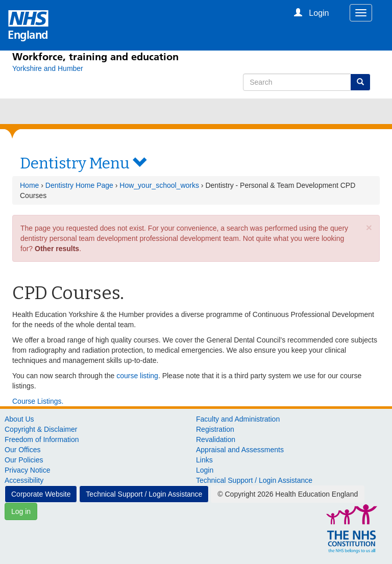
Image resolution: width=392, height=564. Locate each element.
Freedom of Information (42, 439)
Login (205, 470)
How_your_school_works (159, 185)
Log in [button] (21, 511)
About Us (19, 419)
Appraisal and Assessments (240, 450)
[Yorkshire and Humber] (48, 68)
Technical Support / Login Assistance (254, 480)
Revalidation (216, 439)
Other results (57, 249)
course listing (137, 376)
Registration (215, 429)
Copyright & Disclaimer (41, 429)
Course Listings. (38, 401)
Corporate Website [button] (41, 494)
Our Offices (23, 450)
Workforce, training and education (95, 57)
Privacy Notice (27, 470)
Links (204, 460)
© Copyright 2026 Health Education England (288, 494)
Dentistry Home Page (79, 185)
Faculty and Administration (238, 419)
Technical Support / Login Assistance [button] (144, 494)
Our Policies (24, 460)
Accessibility (24, 480)
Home (29, 185)
